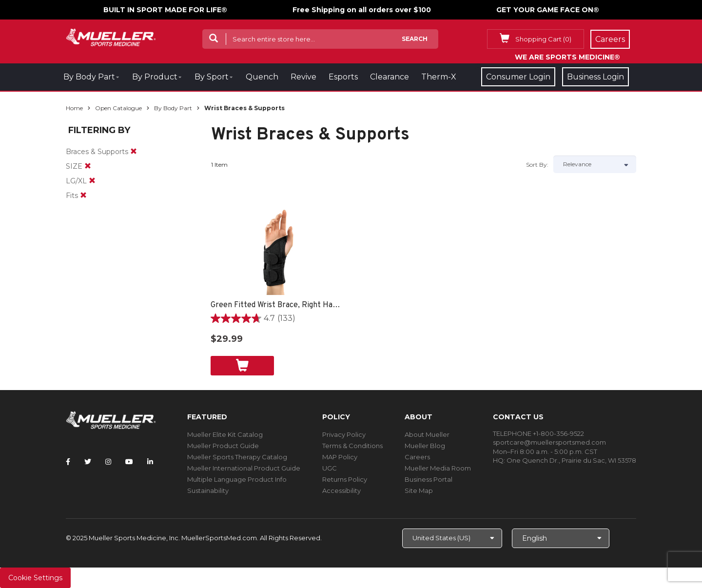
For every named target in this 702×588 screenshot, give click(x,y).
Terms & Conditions (352, 446)
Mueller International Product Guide (244, 468)
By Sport (212, 77)
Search (415, 39)
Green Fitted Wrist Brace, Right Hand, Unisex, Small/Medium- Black (277, 305)
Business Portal (429, 479)
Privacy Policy (344, 434)
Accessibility (341, 490)
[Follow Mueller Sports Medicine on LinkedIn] (150, 462)
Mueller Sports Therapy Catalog (237, 457)
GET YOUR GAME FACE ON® (548, 10)
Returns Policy (345, 479)
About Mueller (427, 434)
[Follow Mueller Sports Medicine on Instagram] (108, 462)
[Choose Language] (561, 538)
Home (74, 108)
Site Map (419, 490)
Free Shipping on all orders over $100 (362, 10)
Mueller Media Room (438, 468)
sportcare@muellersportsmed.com (549, 442)
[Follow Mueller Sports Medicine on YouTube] (129, 462)
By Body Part (89, 77)
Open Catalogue (118, 108)
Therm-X (439, 77)
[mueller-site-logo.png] (111, 36)
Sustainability (208, 490)
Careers (417, 457)
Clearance (390, 77)
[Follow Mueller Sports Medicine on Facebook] (68, 462)
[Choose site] (452, 538)
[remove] (134, 152)
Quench (262, 77)
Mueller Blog (425, 446)
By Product (155, 77)
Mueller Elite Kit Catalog (225, 434)
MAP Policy (340, 457)
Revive (303, 77)
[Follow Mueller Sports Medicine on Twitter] (88, 462)
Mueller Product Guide (223, 446)
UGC (330, 468)
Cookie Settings (35, 578)
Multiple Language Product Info (237, 479)
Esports (343, 77)
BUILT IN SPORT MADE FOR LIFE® (165, 10)
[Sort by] (595, 164)
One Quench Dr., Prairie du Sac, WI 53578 (571, 460)
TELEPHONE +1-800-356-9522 (538, 433)
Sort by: (537, 165)
